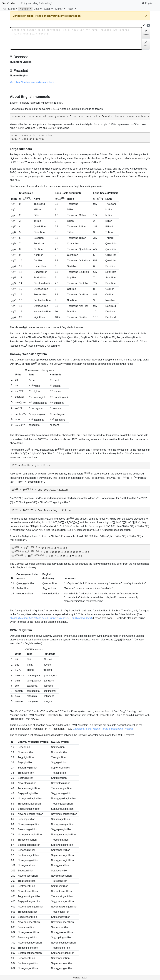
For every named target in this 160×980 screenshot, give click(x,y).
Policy (84, 977)
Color (47, 9)
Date (36, 9)
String (11, 9)
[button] (13, 9)
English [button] (148, 3)
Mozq (78, 977)
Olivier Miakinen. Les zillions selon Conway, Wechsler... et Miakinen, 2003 (51, 618)
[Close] (146, 16)
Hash (70, 9)
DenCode (8, 3)
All (4, 9)
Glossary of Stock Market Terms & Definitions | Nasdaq (103, 729)
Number (24, 9)
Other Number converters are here (34, 82)
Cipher (59, 9)
